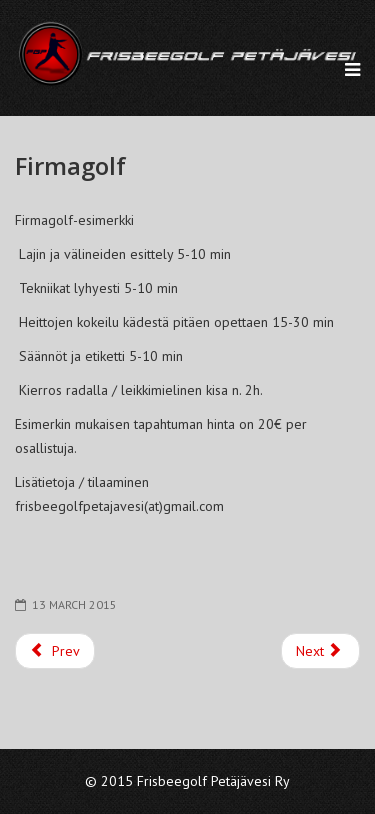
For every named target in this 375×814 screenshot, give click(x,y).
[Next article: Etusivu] (321, 651)
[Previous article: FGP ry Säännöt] (55, 651)
